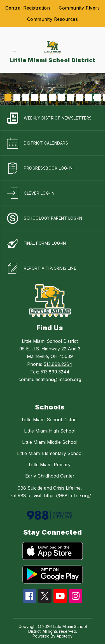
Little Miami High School (50, 431)
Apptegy (65, 636)
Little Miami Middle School (50, 442)
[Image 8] (71, 98)
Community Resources (53, 19)
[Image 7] (62, 98)
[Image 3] (26, 98)
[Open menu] (14, 50)
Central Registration (28, 8)
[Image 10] (88, 98)
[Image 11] (97, 98)
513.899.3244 (55, 372)
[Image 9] (80, 98)
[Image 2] (17, 98)
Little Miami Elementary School (50, 453)
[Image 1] (8, 98)
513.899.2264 (58, 364)
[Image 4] (35, 98)
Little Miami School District (50, 420)
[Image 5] (44, 98)
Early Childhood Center (50, 476)
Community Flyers (79, 8)
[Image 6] (53, 98)
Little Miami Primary (50, 465)
